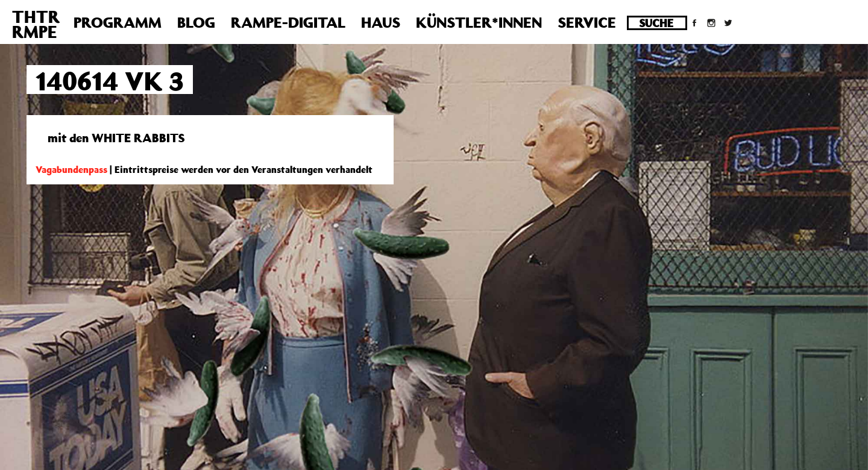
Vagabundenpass (71, 169)
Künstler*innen (479, 22)
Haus (381, 22)
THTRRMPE (36, 24)
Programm (118, 22)
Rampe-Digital (288, 22)
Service (587, 22)
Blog (196, 22)
